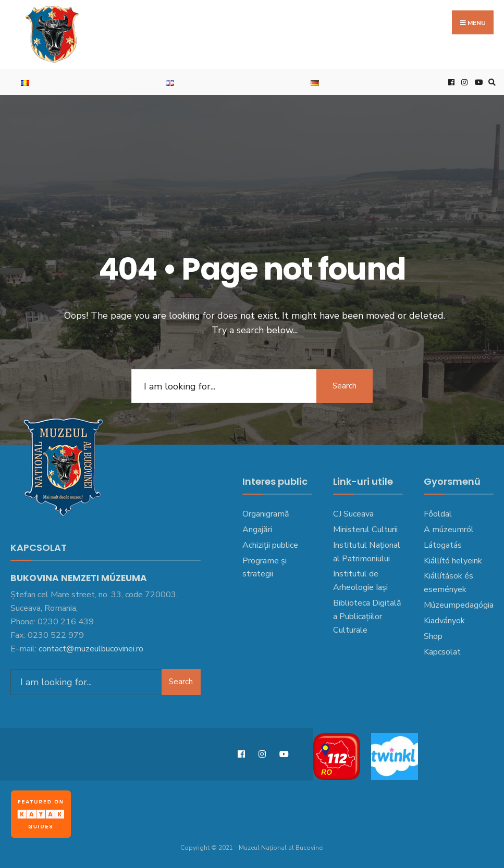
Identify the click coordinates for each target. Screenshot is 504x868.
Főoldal (438, 514)
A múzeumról (449, 530)
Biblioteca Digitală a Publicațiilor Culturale (367, 617)
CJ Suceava (353, 514)
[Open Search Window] (490, 82)
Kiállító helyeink (453, 561)
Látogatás (443, 545)
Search (344, 386)
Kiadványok (444, 621)
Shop (433, 636)
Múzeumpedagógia (459, 605)
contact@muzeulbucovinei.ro (91, 648)
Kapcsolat (442, 652)
